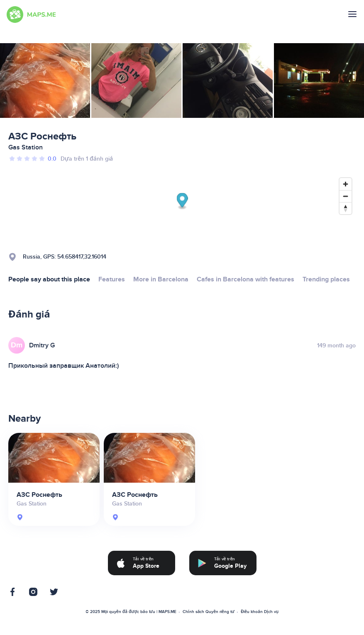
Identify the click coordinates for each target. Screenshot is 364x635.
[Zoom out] (346, 196)
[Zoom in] (346, 184)
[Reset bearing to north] (346, 208)
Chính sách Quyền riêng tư (209, 612)
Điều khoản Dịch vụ (260, 612)
